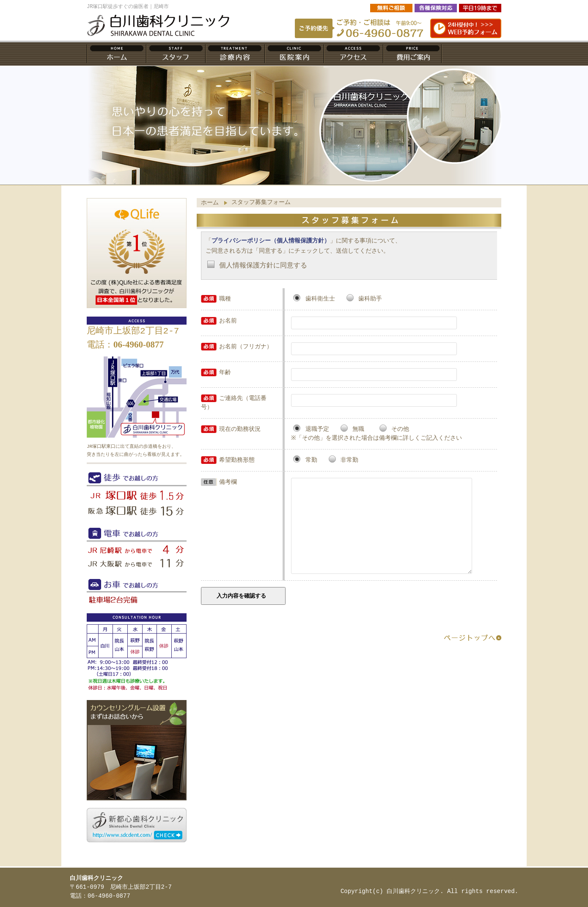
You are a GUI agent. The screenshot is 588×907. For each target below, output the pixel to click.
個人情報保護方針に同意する (263, 266)
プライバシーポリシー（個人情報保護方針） (271, 241)
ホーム (210, 203)
